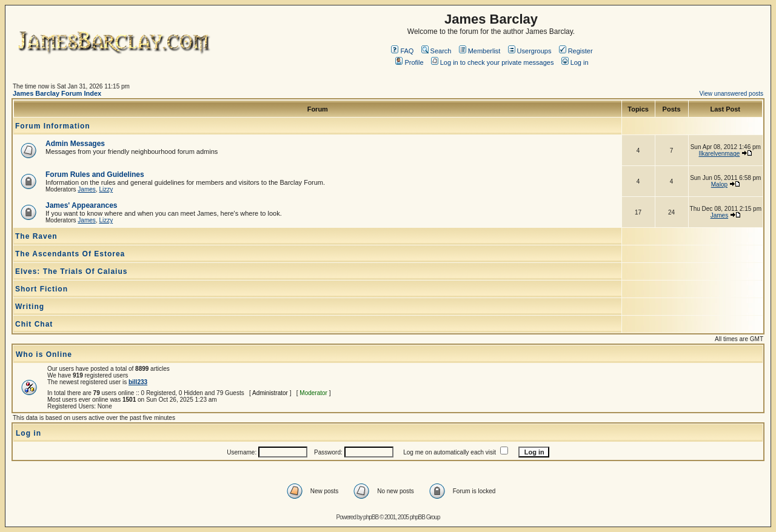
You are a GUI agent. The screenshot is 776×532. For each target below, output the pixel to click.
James (86, 189)
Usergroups (530, 51)
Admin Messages (75, 144)
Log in (575, 62)
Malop (719, 185)
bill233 (138, 382)
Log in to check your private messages (493, 62)
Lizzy (106, 189)
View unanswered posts (731, 94)
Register (576, 51)
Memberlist (480, 51)
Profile (409, 62)
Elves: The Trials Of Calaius (71, 271)
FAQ (402, 51)
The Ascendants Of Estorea (70, 254)
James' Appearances (81, 205)
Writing (30, 307)
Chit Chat (34, 324)
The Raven (36, 236)
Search (436, 51)
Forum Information (53, 126)
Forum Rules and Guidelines (95, 175)
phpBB (371, 517)
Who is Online (44, 354)
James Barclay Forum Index (57, 93)
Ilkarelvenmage (719, 154)
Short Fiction (42, 289)
